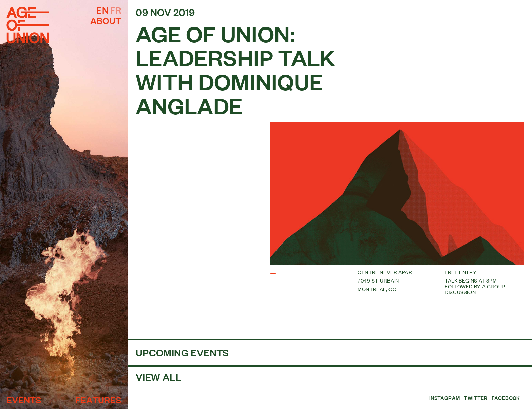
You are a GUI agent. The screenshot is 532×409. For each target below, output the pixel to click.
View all (159, 377)
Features (98, 400)
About (106, 20)
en (102, 10)
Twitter (476, 398)
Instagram (445, 398)
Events (24, 400)
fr (116, 10)
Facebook (506, 398)
